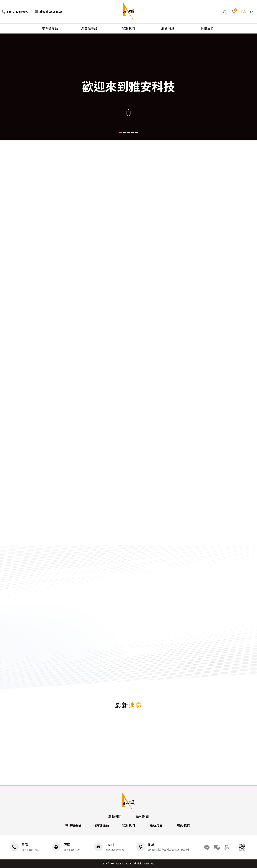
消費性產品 (89, 29)
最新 (128, 706)
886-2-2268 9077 (31, 850)
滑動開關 (115, 817)
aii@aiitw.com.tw (115, 850)
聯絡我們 (207, 29)
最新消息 (168, 29)
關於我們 (128, 29)
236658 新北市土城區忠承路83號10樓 (169, 850)
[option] (128, 87)
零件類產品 (50, 29)
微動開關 (142, 817)
